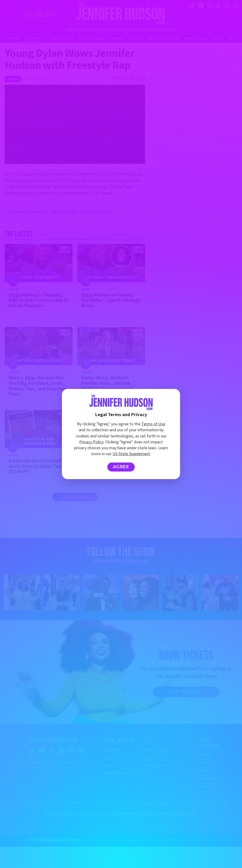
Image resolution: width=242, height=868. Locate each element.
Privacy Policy (91, 442)
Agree (121, 467)
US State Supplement (131, 454)
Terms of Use (153, 424)
